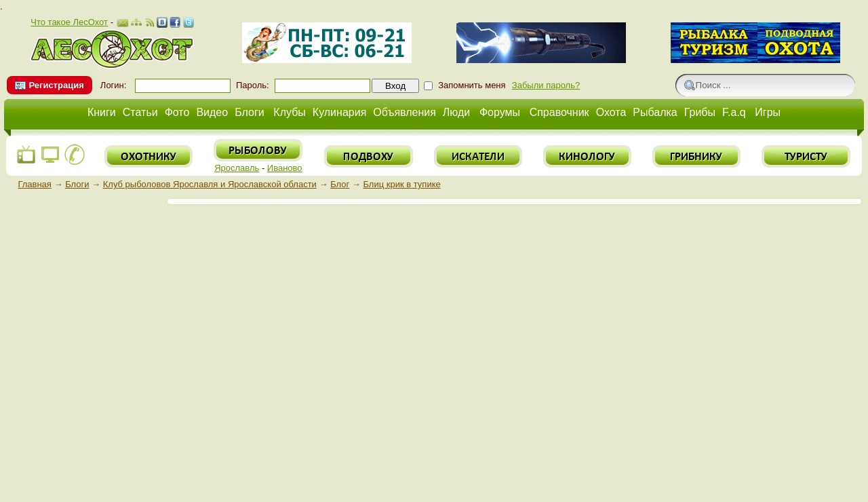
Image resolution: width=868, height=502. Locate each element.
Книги (102, 112)
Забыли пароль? (546, 85)
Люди (456, 112)
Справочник (559, 112)
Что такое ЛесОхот (69, 22)
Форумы (500, 112)
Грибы (700, 112)
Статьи (140, 112)
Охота (611, 112)
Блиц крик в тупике (401, 184)
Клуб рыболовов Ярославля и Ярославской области (210, 184)
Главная (34, 184)
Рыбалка (655, 112)
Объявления (405, 112)
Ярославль (237, 168)
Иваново (285, 168)
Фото (177, 112)
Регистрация (56, 85)
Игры (768, 112)
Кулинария (339, 112)
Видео (212, 112)
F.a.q (734, 112)
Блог (340, 184)
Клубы (290, 112)
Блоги (250, 112)
